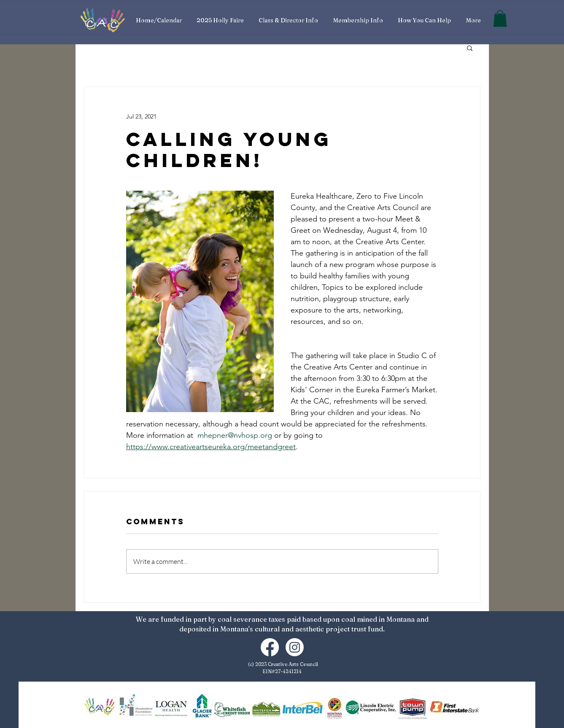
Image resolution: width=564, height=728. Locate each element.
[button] (500, 18)
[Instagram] (295, 647)
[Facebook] (270, 647)
